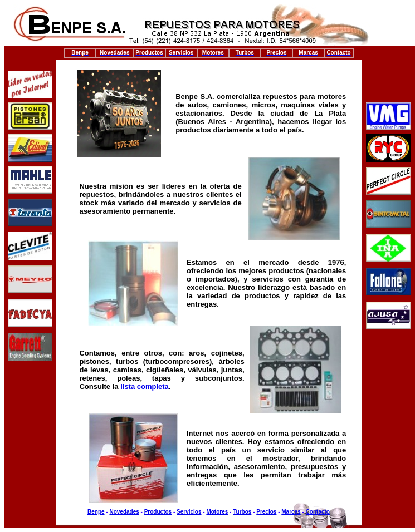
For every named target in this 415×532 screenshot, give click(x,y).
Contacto (318, 512)
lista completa (145, 386)
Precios (266, 512)
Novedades (124, 512)
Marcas (291, 512)
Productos (158, 512)
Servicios (189, 512)
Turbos (242, 512)
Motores (217, 512)
